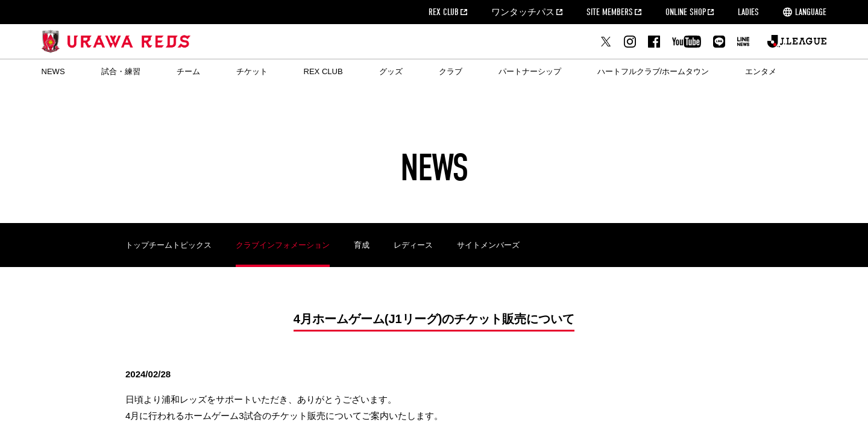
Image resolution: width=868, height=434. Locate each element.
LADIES (748, 12)
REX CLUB (444, 12)
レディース (413, 245)
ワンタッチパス (523, 12)
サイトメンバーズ (488, 245)
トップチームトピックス (168, 245)
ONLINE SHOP (686, 12)
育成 (362, 245)
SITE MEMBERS (610, 12)
